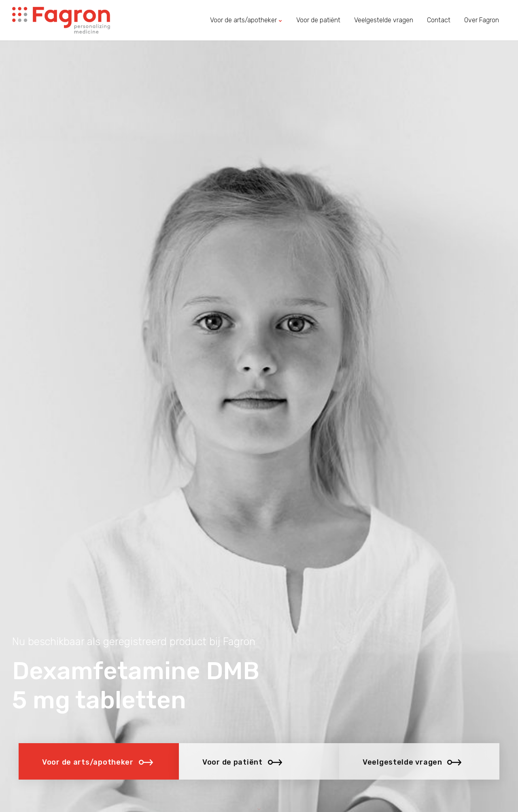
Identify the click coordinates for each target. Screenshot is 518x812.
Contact (439, 20)
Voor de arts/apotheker (246, 20)
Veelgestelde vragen (384, 20)
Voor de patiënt (318, 20)
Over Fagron (482, 20)
